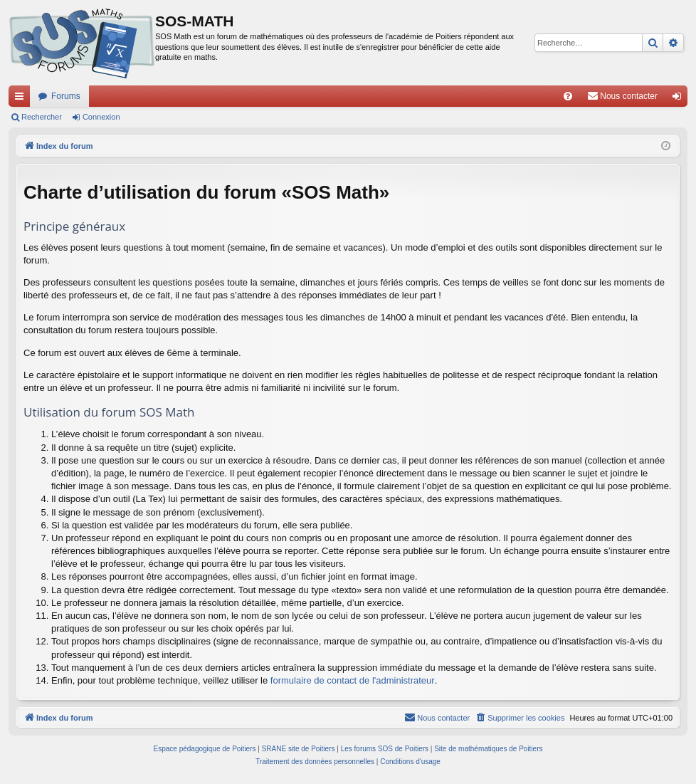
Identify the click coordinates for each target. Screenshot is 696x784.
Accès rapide (22, 99)
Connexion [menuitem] (680, 99)
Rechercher (42, 117)
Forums (66, 96)
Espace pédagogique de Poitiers (205, 749)
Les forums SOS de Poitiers (385, 749)
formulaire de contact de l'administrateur (353, 680)
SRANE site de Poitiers (299, 749)
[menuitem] (568, 96)
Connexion (101, 117)
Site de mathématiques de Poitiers (488, 749)
